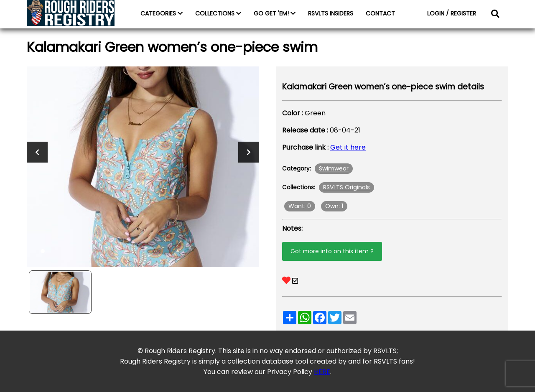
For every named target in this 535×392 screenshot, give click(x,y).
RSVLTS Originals (346, 187)
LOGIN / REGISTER (452, 13)
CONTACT (380, 13)
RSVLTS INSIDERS (331, 13)
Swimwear (334, 168)
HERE (322, 372)
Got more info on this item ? (332, 251)
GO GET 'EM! (275, 13)
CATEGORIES (162, 13)
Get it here (348, 147)
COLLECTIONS (218, 13)
